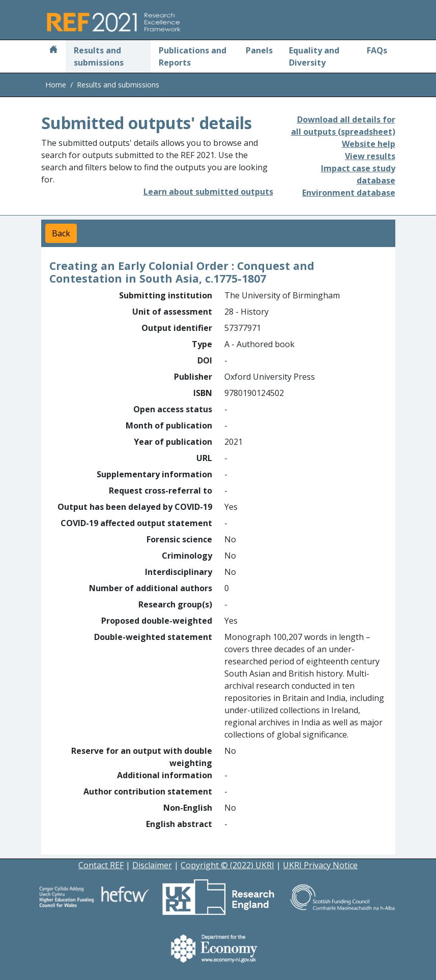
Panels (259, 50)
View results (370, 156)
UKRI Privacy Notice (320, 865)
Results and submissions (99, 56)
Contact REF (101, 865)
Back (61, 233)
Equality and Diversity (314, 56)
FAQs (377, 50)
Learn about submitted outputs (208, 192)
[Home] (53, 50)
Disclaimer (152, 865)
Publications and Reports (193, 56)
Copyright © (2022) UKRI (227, 865)
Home (56, 85)
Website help (369, 144)
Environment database (349, 193)
